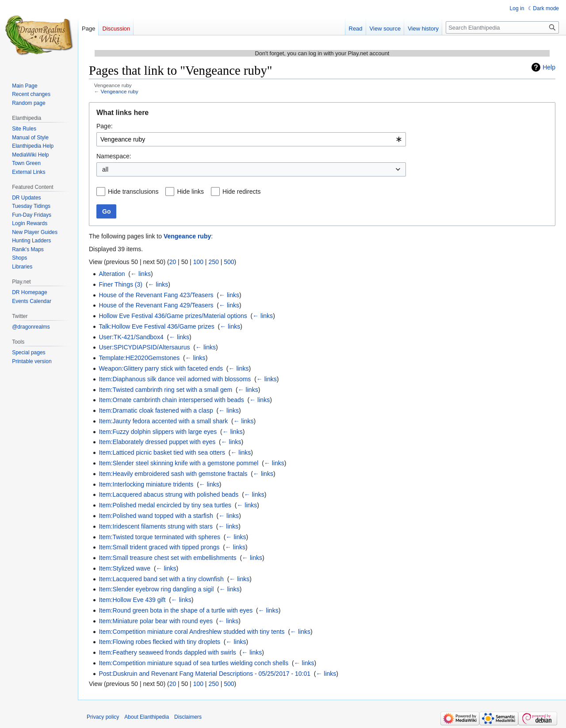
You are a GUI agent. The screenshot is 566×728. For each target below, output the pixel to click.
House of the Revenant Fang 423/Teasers (156, 295)
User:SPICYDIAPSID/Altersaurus (144, 347)
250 (213, 262)
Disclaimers (188, 717)
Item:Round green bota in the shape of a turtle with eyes (176, 610)
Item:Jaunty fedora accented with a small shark (163, 421)
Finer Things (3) (120, 284)
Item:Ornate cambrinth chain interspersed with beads (171, 400)
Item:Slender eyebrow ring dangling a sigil (156, 589)
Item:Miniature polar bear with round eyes (156, 621)
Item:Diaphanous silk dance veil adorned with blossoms (175, 379)
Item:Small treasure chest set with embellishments (167, 558)
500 (229, 262)
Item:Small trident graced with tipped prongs (159, 547)
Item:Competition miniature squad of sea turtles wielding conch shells (193, 663)
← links (141, 274)
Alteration (112, 274)
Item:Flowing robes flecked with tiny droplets (159, 642)
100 (198, 262)
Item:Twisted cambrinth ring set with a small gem (165, 390)
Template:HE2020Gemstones (139, 358)
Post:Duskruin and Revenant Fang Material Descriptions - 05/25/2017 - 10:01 (205, 674)
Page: (105, 126)
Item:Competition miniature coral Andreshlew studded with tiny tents (191, 632)
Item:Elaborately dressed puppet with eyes (157, 442)
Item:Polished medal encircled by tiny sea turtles (165, 505)
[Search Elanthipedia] (502, 27)
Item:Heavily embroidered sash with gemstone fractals (173, 474)
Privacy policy (103, 717)
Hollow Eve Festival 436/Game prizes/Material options (173, 316)
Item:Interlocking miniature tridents (146, 484)
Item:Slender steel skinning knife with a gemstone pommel (178, 463)
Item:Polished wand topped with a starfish (156, 516)
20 (173, 262)
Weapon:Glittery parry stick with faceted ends (161, 368)
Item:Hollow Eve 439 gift (132, 600)
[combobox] (251, 139)
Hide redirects (241, 192)
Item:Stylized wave (124, 568)
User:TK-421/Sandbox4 (131, 337)
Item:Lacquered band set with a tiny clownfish (161, 579)
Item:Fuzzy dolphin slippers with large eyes (158, 432)
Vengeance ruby (120, 91)
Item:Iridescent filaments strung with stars (156, 526)
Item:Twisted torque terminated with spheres (159, 537)
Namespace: (114, 156)
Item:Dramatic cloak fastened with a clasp (156, 410)
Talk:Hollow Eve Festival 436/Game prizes (156, 326)
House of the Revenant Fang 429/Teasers (156, 305)
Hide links (190, 192)
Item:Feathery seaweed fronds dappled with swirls (167, 652)
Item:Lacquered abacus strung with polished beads (168, 494)
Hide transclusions (133, 192)
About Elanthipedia (147, 717)
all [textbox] (105, 169)
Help (549, 67)
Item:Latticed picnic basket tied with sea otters (162, 452)
